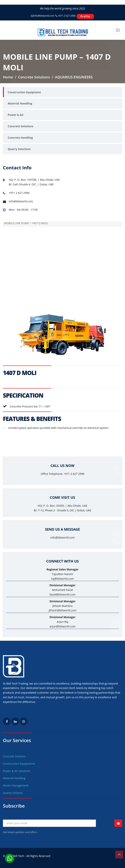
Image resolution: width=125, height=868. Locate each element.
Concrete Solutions (21, 126)
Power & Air (16, 115)
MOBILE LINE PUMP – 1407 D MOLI (26, 224)
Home (8, 77)
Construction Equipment (24, 92)
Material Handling (20, 103)
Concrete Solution (14, 756)
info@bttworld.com (43, 16)
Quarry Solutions (19, 149)
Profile (85, 16)
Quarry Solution (13, 793)
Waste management (16, 785)
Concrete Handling (20, 138)
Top (119, 854)
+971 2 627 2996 (66, 16)
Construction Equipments (19, 764)
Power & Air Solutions (17, 771)
